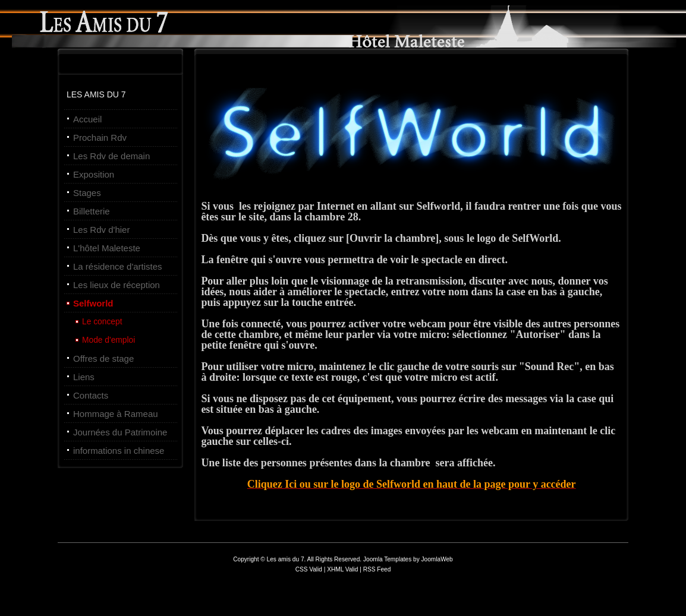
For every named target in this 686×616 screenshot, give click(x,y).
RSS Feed (377, 569)
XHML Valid (342, 569)
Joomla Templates (387, 559)
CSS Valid (310, 569)
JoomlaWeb (437, 559)
